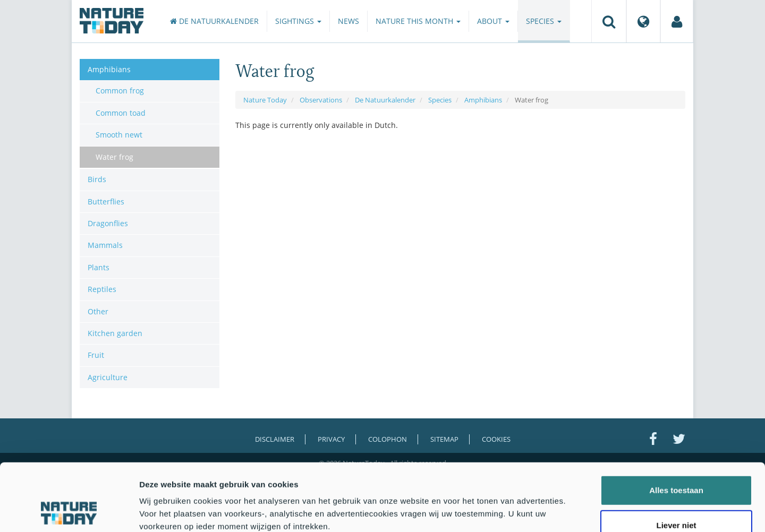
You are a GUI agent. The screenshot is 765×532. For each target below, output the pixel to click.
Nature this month (418, 21)
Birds (97, 179)
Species (544, 21)
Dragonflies (108, 223)
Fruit (96, 355)
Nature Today (265, 100)
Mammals (105, 245)
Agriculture (108, 377)
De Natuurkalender (214, 21)
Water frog (114, 157)
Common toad (121, 113)
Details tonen (574, 511)
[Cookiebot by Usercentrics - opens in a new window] (69, 511)
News (348, 21)
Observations (321, 100)
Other (98, 311)
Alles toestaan (676, 427)
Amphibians (483, 100)
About (493, 21)
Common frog (120, 91)
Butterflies (106, 201)
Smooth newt (119, 135)
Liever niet (676, 462)
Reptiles (102, 289)
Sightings (298, 21)
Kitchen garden (115, 333)
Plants (99, 267)
